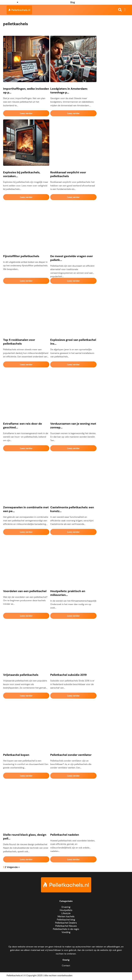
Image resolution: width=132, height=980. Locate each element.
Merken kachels (66, 917)
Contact (66, 966)
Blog (73, 2)
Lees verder (26, 113)
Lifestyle (66, 913)
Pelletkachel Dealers (66, 923)
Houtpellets (66, 910)
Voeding (66, 932)
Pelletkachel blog (66, 920)
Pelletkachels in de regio (66, 929)
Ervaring (66, 907)
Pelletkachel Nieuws (66, 926)
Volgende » (13, 867)
